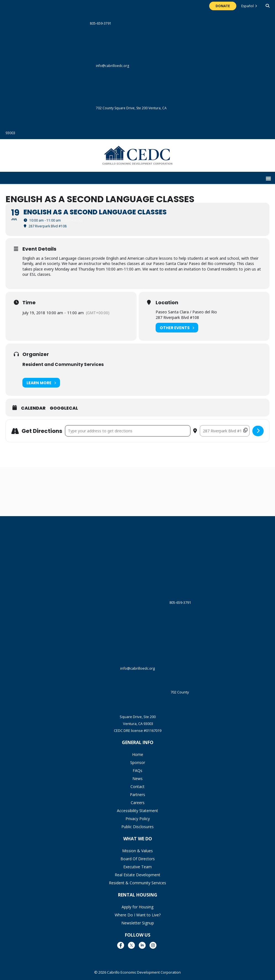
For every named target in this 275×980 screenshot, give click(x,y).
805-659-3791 (58, 23)
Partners (137, 795)
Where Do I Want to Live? (138, 915)
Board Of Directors (138, 859)
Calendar (33, 408)
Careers (138, 803)
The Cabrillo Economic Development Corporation (137, 158)
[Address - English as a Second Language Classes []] (128, 431)
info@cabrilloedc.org (67, 66)
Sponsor (138, 762)
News (137, 778)
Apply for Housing (137, 907)
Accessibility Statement (137, 811)
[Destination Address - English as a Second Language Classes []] (225, 431)
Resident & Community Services (137, 883)
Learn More (41, 383)
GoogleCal (64, 408)
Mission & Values (137, 851)
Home (138, 754)
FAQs (137, 770)
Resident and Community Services (63, 364)
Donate (223, 6)
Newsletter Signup (138, 923)
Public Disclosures (137, 827)
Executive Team (137, 867)
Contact (137, 787)
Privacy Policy (138, 819)
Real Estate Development (137, 875)
